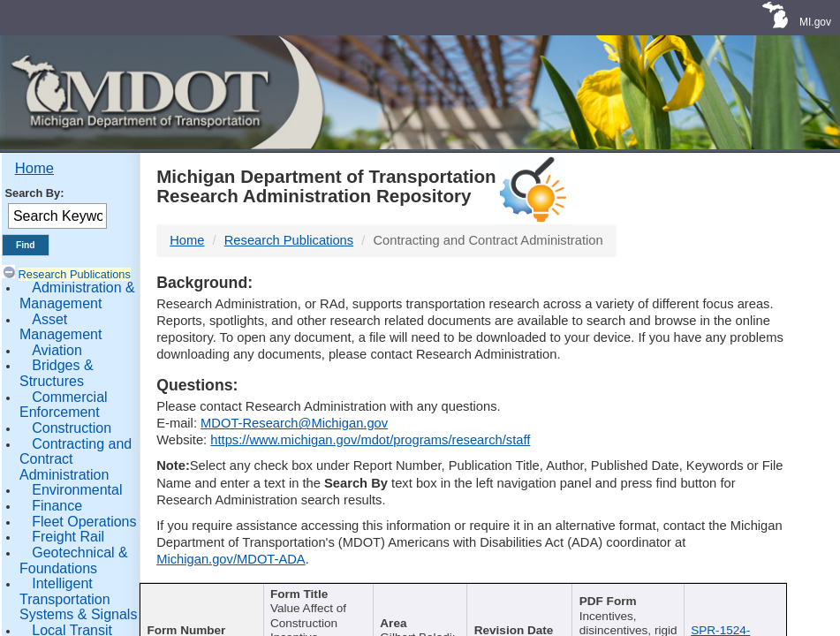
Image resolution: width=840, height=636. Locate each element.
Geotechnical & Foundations (74, 560)
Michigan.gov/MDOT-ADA (231, 559)
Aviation (57, 350)
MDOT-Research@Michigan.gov (294, 423)
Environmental (77, 490)
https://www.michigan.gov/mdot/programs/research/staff (370, 440)
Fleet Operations (84, 522)
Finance (57, 506)
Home (34, 168)
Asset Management (61, 327)
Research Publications (75, 274)
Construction (72, 428)
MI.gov (815, 22)
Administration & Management (77, 295)
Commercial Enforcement (64, 405)
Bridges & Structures (57, 373)
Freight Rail (68, 537)
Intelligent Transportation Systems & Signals (78, 599)
